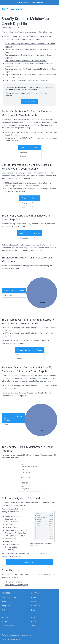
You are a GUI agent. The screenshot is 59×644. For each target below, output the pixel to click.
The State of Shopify (14, 582)
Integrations (7, 606)
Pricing (4, 621)
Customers (36, 606)
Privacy (34, 621)
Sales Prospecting (9, 597)
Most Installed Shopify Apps (17, 585)
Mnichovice (25, 478)
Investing (5, 601)
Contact (34, 601)
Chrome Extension (36, 2)
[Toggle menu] (56, 9)
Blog (33, 610)
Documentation (8, 626)
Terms (34, 626)
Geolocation (24, 238)
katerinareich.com (28, 472)
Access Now (30, 101)
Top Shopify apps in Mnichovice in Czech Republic (26, 61)
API (3, 610)
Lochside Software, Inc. (11, 639)
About (34, 597)
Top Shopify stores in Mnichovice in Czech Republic (26, 80)
